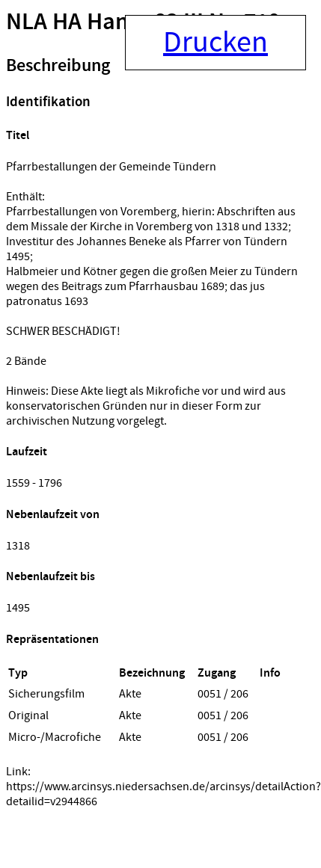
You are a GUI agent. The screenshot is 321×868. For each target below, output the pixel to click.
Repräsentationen (52, 640)
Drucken (215, 43)
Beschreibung (58, 66)
